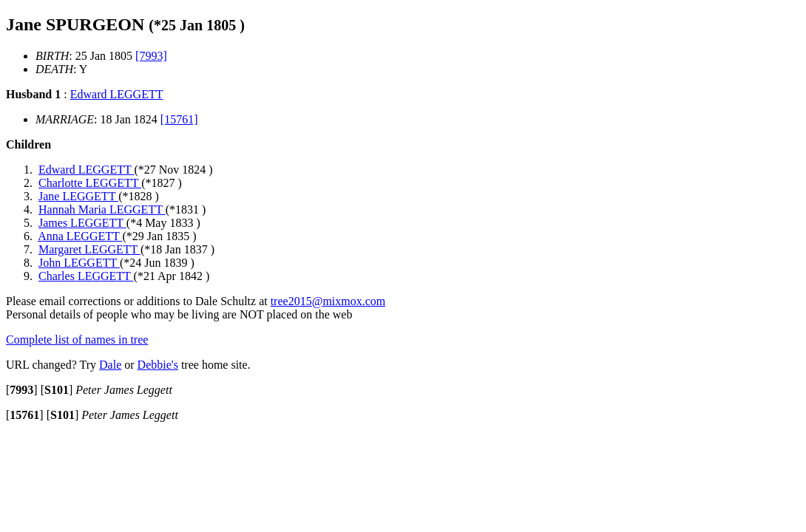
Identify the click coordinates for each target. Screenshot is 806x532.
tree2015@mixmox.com (328, 301)
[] (22, 390)
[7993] (151, 56)
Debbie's (158, 365)
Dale (110, 365)
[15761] (179, 119)
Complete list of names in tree (77, 340)
